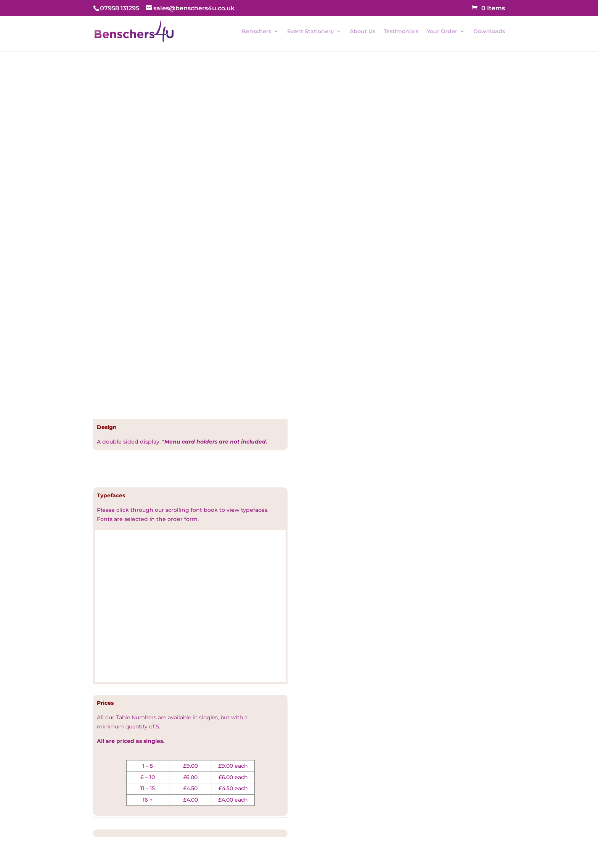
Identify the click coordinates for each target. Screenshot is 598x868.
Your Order (442, 32)
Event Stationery (310, 32)
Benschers (256, 32)
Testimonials (401, 32)
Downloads (489, 32)
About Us (362, 32)
